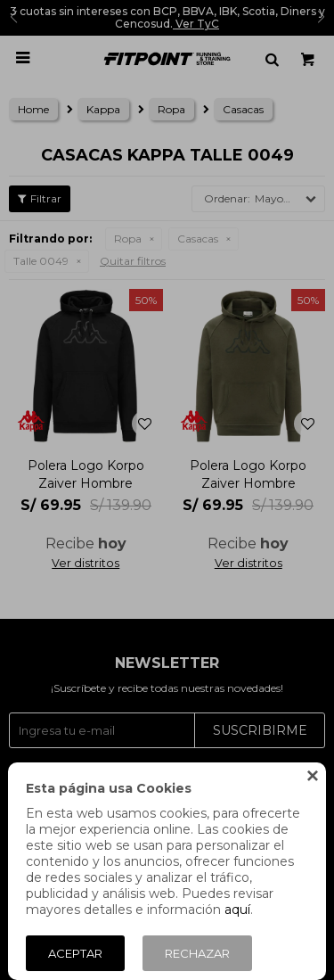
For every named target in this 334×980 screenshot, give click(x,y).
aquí (237, 910)
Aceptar (75, 953)
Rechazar (197, 953)
